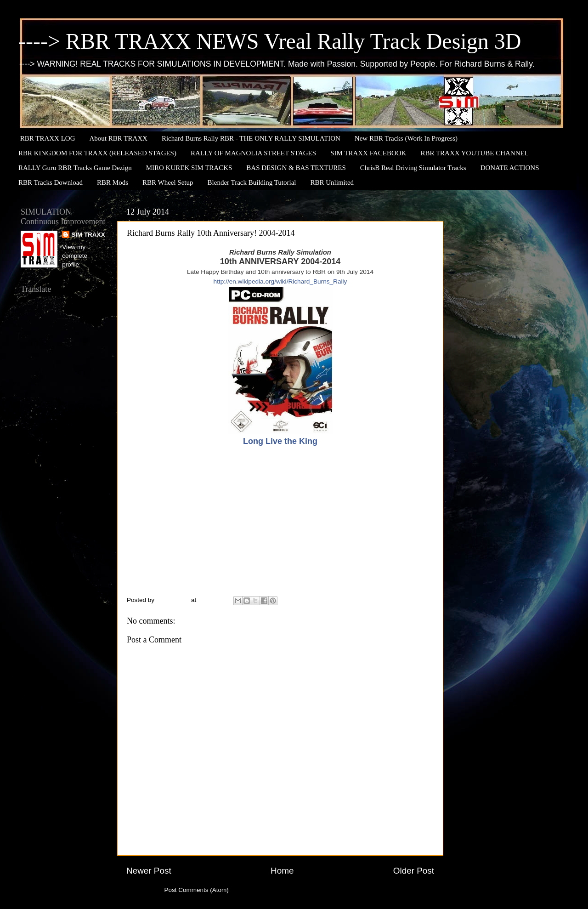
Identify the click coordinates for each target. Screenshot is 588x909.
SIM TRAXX (88, 235)
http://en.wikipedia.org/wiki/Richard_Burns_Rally (280, 281)
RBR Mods (113, 182)
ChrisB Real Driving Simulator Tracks (413, 168)
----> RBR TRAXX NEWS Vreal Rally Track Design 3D (270, 41)
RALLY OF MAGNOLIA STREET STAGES (253, 153)
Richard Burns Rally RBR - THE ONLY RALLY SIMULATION (251, 138)
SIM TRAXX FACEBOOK (368, 153)
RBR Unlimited (332, 182)
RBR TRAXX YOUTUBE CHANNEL (474, 153)
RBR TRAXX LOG (48, 138)
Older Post (414, 871)
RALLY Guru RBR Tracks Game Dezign (75, 168)
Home (282, 871)
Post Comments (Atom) (197, 890)
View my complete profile (75, 256)
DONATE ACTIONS (510, 168)
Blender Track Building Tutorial (252, 182)
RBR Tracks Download (51, 182)
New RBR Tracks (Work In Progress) (406, 138)
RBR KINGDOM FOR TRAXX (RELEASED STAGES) (97, 153)
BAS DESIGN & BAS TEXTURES (296, 168)
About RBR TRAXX (119, 138)
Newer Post (149, 871)
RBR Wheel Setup (168, 182)
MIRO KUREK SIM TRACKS (189, 168)
